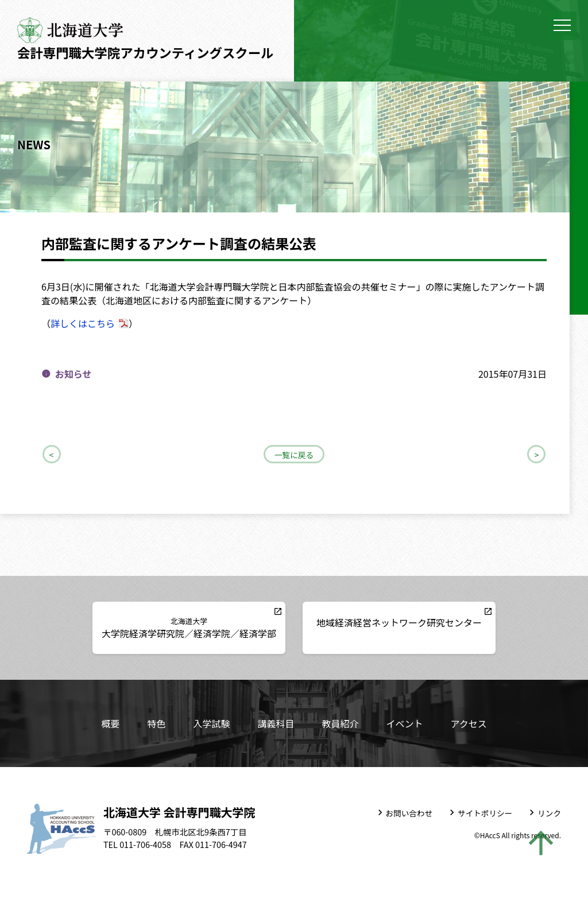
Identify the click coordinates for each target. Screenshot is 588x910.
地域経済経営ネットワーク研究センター (399, 622)
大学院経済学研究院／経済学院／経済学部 (189, 628)
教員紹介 (340, 723)
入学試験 (211, 723)
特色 (156, 723)
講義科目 (276, 723)
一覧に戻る (294, 455)
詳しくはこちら (83, 323)
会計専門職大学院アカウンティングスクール (145, 52)
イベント (404, 723)
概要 (110, 723)
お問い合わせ (409, 813)
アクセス (468, 723)
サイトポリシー (485, 813)
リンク (549, 813)
